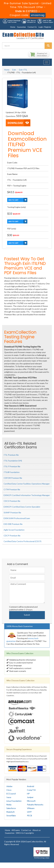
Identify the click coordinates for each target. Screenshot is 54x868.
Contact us (26, 830)
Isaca (9, 797)
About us (37, 830)
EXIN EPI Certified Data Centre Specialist (22, 507)
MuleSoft (11, 812)
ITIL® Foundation (12, 472)
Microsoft (31, 801)
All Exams (16, 830)
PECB (30, 816)
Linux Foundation (14, 801)
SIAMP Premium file (12, 512)
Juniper (30, 797)
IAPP (29, 812)
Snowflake (11, 816)
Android (31, 786)
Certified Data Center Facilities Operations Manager (27, 484)
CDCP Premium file (12, 536)
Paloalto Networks (35, 805)
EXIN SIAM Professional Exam (17, 518)
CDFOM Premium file (13, 478)
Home (13, 27)
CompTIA (31, 790)
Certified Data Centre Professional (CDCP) (22, 541)
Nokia (9, 805)
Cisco (9, 790)
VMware (31, 808)
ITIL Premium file (11, 455)
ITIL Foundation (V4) (13, 461)
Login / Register (45, 27)
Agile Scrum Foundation (14, 530)
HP (28, 794)
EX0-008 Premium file (13, 524)
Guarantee (21, 27)
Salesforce (11, 808)
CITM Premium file (12, 489)
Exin (14, 70)
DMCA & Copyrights (25, 833)
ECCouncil (11, 794)
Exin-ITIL (23, 70)
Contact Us (32, 27)
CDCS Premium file (12, 501)
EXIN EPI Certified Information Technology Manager (27, 495)
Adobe (9, 786)
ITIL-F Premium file (12, 466)
